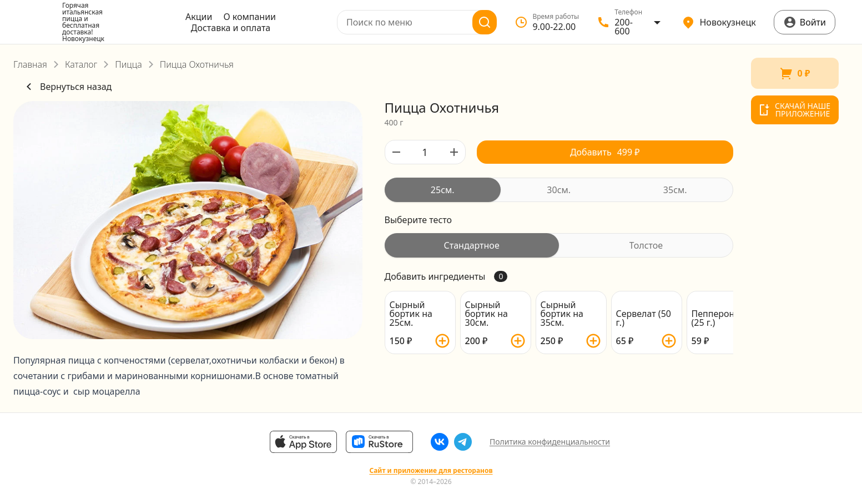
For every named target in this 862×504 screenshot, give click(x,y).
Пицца (128, 64)
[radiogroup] (559, 190)
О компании (249, 17)
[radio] (443, 190)
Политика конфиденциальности (550, 442)
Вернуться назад (67, 87)
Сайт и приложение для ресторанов (431, 471)
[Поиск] (485, 22)
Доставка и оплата (231, 28)
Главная (30, 64)
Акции (199, 17)
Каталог (81, 64)
